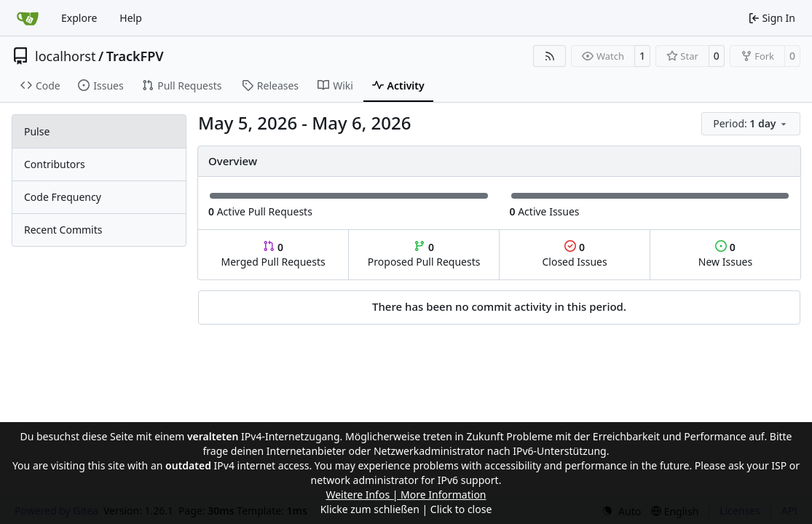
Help (131, 18)
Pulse (37, 131)
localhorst (65, 56)
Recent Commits (63, 230)
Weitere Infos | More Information (406, 495)
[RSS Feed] (550, 56)
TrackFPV (135, 56)
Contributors (55, 164)
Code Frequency (63, 197)
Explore (79, 18)
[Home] (28, 18)
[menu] (751, 124)
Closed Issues (574, 254)
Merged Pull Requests (273, 254)
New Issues (725, 254)
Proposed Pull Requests (424, 254)
